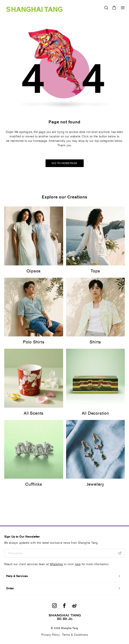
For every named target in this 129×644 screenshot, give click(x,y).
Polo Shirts (34, 342)
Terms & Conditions (75, 635)
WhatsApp (56, 564)
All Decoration (95, 413)
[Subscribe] (120, 553)
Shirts (95, 342)
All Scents (34, 413)
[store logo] (34, 8)
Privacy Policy (51, 635)
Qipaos (34, 271)
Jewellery (95, 484)
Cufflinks (34, 484)
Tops (95, 271)
